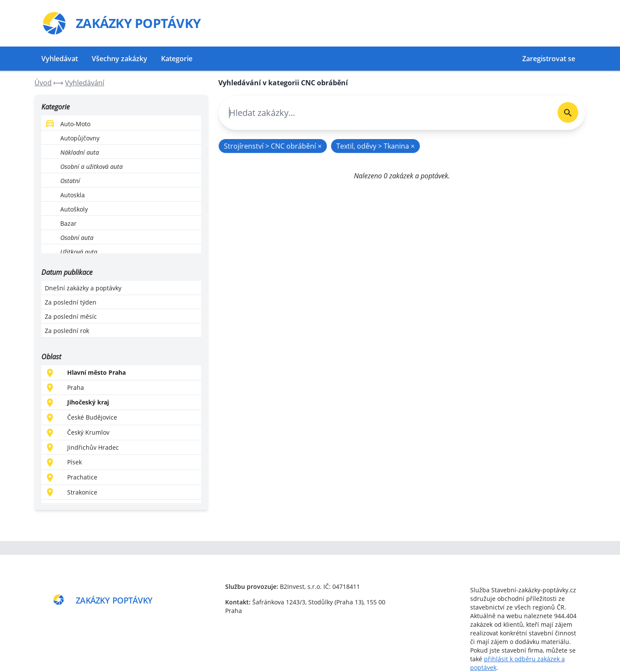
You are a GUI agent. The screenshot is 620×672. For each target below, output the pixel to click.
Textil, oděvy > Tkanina (375, 146)
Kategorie (177, 59)
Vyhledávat (60, 59)
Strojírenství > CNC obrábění (273, 146)
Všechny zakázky (119, 59)
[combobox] (385, 113)
